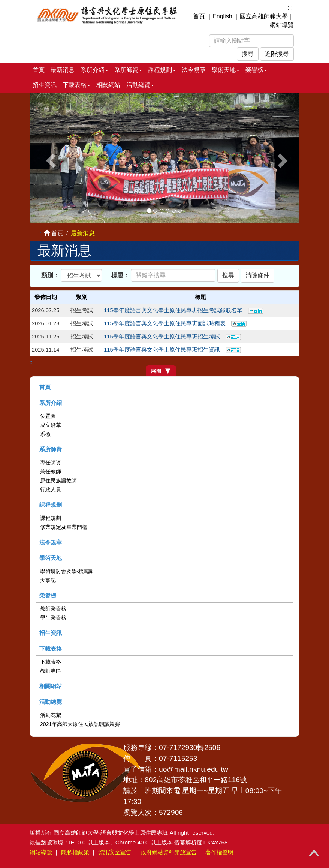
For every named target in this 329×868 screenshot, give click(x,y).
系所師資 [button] (128, 70)
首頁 (199, 16)
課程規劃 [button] (162, 70)
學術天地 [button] (226, 70)
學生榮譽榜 (53, 618)
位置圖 (48, 416)
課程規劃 (51, 505)
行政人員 (51, 489)
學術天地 (51, 558)
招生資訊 (45, 85)
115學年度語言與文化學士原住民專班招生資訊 (172, 350)
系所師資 (51, 449)
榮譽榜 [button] (256, 70)
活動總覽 (51, 702)
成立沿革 (51, 425)
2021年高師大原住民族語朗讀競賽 (80, 724)
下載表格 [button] (76, 85)
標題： (120, 275)
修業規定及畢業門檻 (64, 527)
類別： (50, 275)
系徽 (45, 434)
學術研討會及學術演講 (66, 571)
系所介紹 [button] (94, 70)
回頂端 (314, 853)
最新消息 (63, 70)
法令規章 (194, 70)
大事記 (48, 580)
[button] (50, 158)
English (222, 16)
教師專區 (51, 671)
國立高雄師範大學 (264, 16)
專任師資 (51, 462)
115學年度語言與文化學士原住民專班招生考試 (172, 337)
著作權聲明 (219, 852)
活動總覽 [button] (140, 85)
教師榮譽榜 (53, 609)
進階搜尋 (277, 54)
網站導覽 (282, 25)
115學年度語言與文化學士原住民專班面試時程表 (175, 323)
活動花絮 (51, 715)
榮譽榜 (48, 595)
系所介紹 (51, 403)
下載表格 (51, 649)
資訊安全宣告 (115, 852)
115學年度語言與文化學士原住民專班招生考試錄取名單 (183, 310)
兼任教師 (51, 471)
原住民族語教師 (58, 480)
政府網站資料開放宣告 (169, 852)
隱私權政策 (75, 852)
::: (290, 8)
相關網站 (108, 85)
